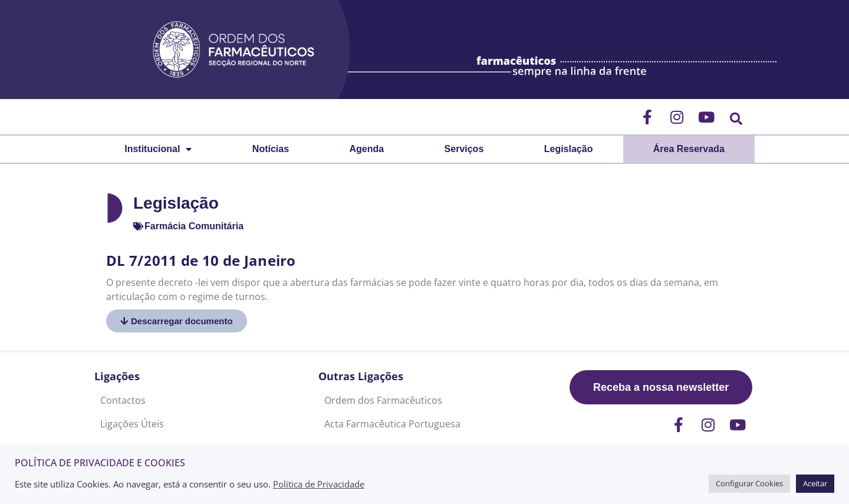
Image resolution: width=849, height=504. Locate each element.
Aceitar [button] (815, 483)
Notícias (271, 149)
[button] (736, 119)
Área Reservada (689, 149)
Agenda (367, 149)
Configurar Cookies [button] (749, 483)
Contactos (123, 400)
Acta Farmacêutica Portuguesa (392, 424)
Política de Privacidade (319, 484)
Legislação (569, 149)
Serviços (464, 149)
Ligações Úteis (132, 424)
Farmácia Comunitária (194, 226)
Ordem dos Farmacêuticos (383, 400)
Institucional (158, 149)
